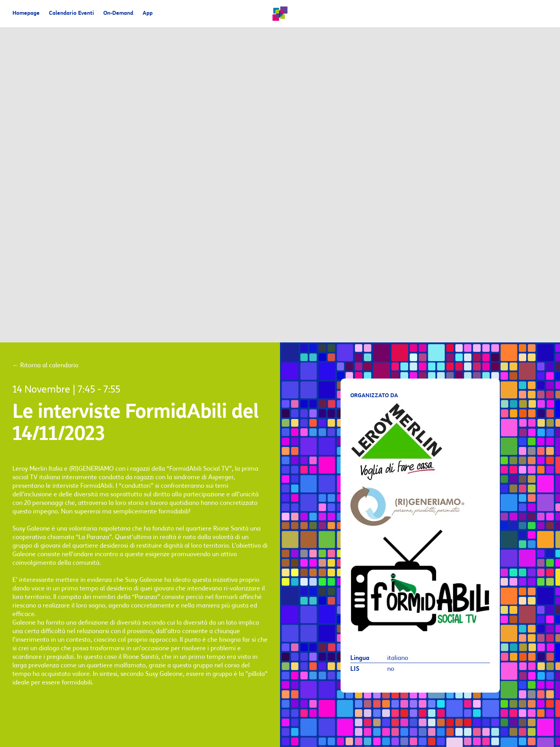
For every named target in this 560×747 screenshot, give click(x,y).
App (148, 13)
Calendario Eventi (71, 13)
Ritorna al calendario (45, 365)
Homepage (26, 13)
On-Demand (118, 13)
